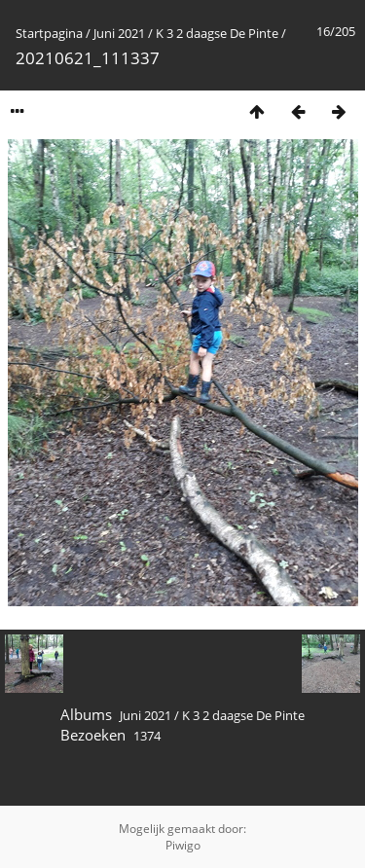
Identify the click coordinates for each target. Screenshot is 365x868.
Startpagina (49, 33)
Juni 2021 (119, 33)
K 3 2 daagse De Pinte (217, 33)
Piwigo (183, 845)
